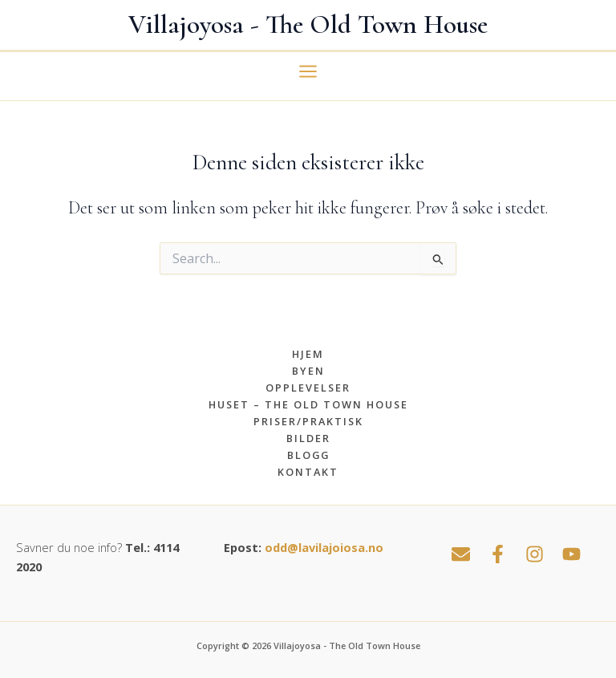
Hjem (308, 354)
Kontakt (308, 472)
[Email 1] (461, 554)
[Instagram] (535, 554)
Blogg (308, 455)
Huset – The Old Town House (308, 404)
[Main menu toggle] (308, 71)
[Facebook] (498, 554)
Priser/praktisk (308, 421)
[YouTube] (571, 554)
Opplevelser (308, 388)
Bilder (308, 438)
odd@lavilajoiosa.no (324, 547)
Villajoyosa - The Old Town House (308, 24)
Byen (308, 371)
